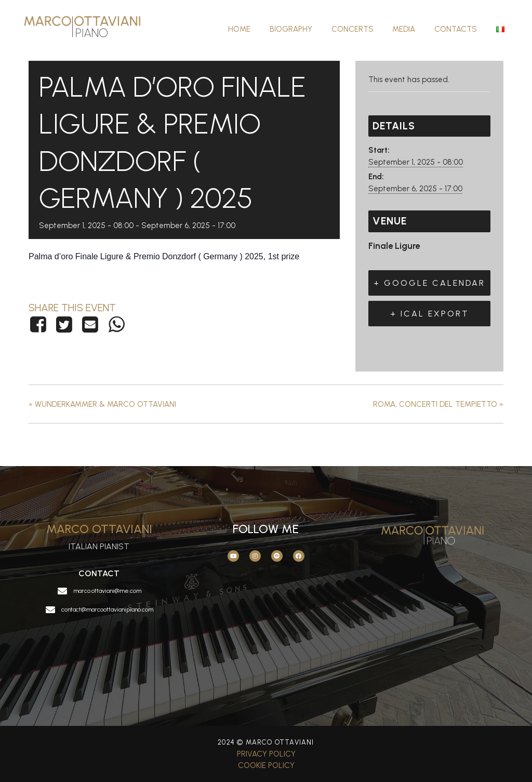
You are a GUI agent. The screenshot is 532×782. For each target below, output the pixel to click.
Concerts (364, 29)
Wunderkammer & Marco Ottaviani (102, 404)
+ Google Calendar (429, 283)
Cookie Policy (266, 765)
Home (258, 29)
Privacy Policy (266, 754)
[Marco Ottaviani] (88, 29)
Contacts (461, 29)
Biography (307, 29)
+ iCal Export (430, 314)
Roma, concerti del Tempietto (438, 404)
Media (413, 29)
